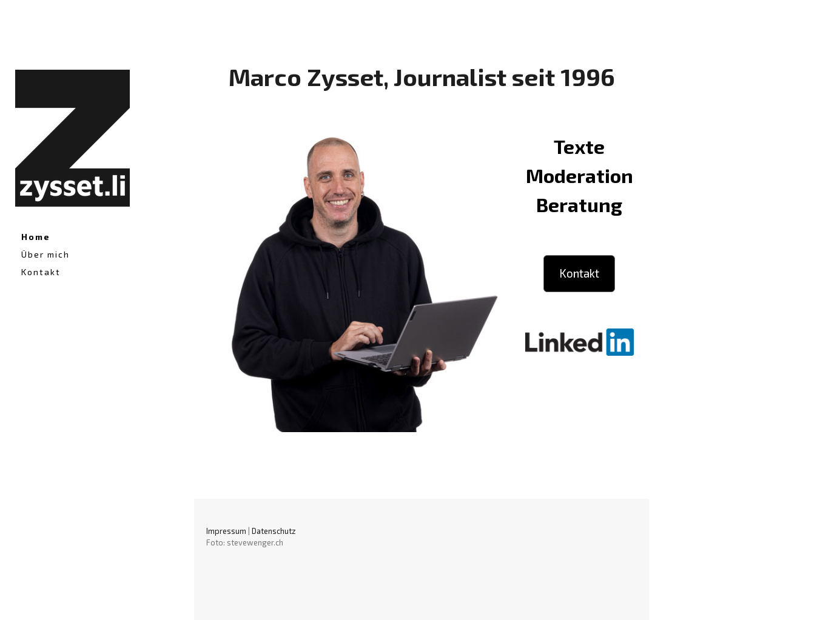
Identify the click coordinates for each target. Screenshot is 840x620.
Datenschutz (274, 531)
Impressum (226, 531)
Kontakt (41, 272)
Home (36, 237)
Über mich (45, 254)
